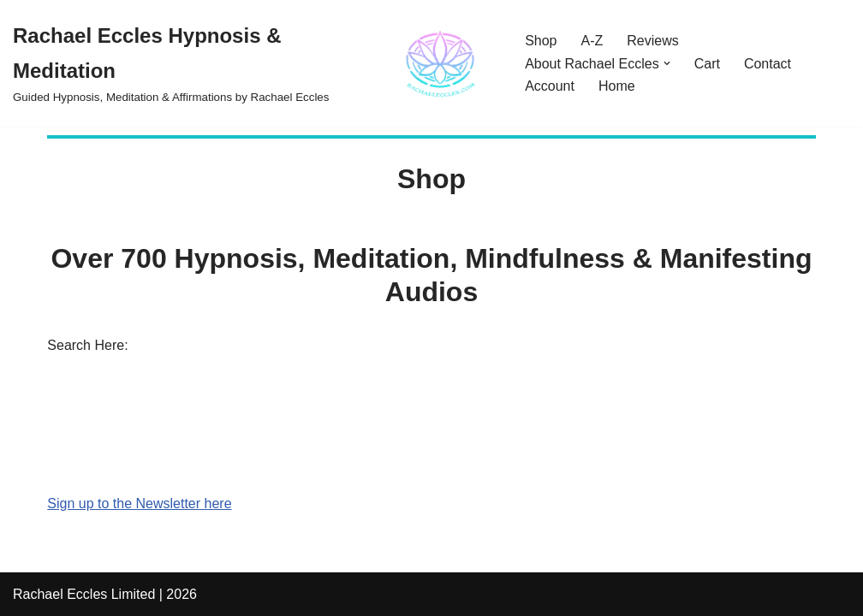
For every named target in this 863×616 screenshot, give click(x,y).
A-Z (592, 41)
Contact (768, 64)
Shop (541, 41)
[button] (667, 63)
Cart (707, 64)
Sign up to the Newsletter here (139, 503)
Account (550, 86)
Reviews (652, 41)
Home (617, 86)
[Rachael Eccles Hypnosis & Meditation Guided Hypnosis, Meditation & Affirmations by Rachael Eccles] (254, 63)
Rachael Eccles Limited (84, 594)
